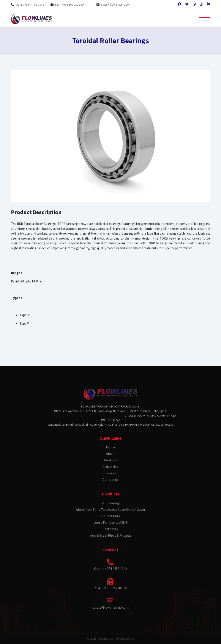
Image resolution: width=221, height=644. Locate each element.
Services (111, 473)
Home (110, 447)
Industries (111, 467)
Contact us (110, 479)
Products (110, 460)
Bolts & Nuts (111, 516)
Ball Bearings (110, 503)
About (110, 454)
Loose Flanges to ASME (110, 522)
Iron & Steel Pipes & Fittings (111, 535)
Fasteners (111, 529)
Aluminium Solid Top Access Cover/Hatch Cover (111, 509)
